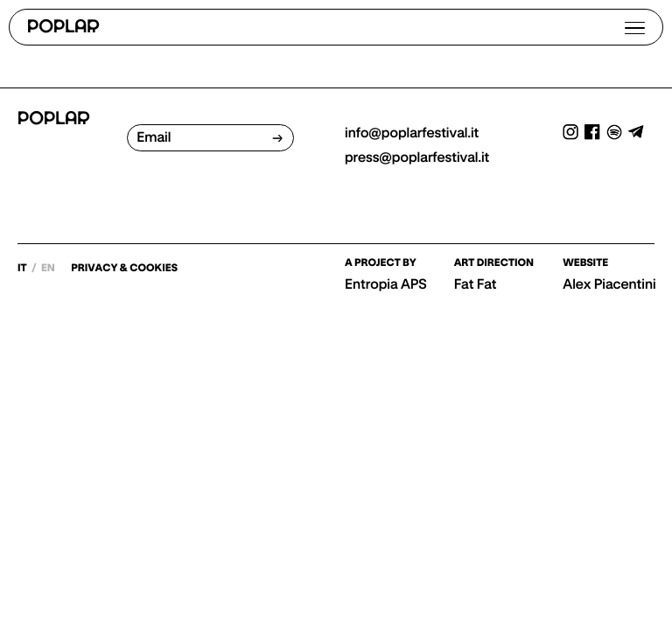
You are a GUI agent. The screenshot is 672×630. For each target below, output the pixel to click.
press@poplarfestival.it (417, 157)
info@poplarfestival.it (412, 133)
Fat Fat (476, 284)
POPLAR (63, 28)
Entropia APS (386, 284)
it (23, 268)
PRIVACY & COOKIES (124, 269)
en (49, 268)
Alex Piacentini (609, 284)
